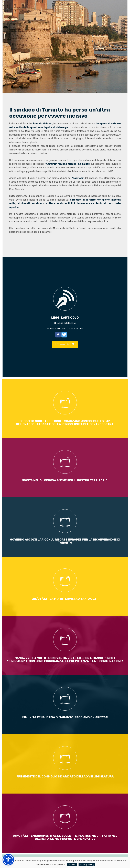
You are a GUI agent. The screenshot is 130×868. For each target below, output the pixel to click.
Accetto (72, 864)
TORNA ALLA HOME (65, 344)
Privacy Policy (87, 864)
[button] (8, 860)
